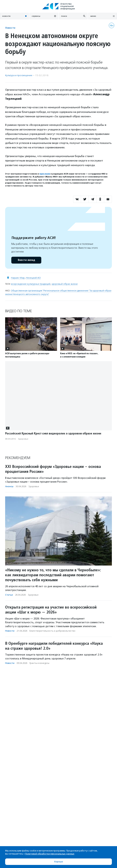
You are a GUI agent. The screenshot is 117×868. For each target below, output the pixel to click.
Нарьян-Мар (18, 278)
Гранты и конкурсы (39, 663)
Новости (10, 28)
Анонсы (9, 486)
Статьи (9, 595)
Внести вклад (26, 260)
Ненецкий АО (33, 278)
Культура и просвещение (19, 75)
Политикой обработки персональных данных (50, 854)
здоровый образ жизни (65, 284)
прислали (45, 174)
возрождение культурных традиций (31, 284)
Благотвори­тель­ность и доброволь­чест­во (52, 631)
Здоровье (23, 439)
